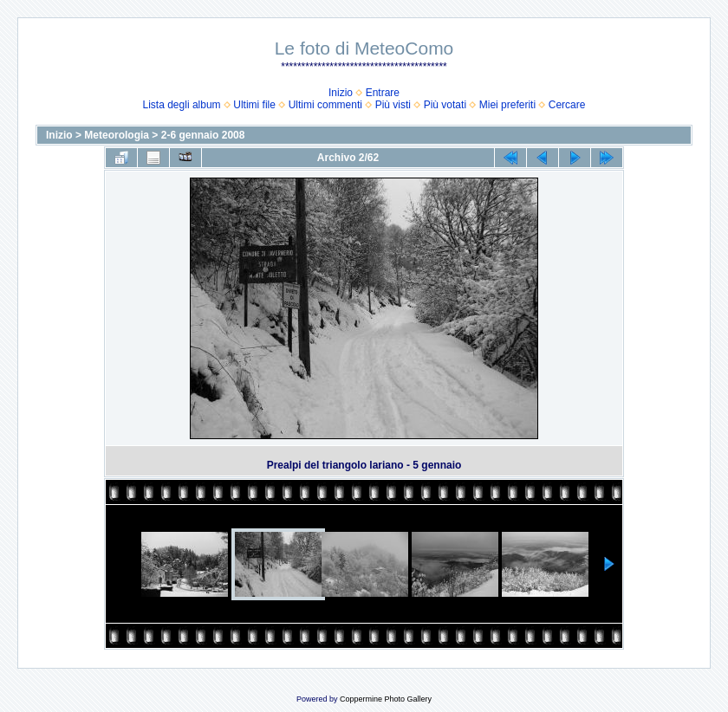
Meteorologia (117, 135)
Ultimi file (254, 105)
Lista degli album (182, 105)
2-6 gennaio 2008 (203, 135)
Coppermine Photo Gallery (386, 699)
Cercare (567, 105)
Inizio (341, 93)
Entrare (383, 93)
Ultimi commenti (325, 105)
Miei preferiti (507, 105)
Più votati (445, 105)
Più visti (393, 105)
